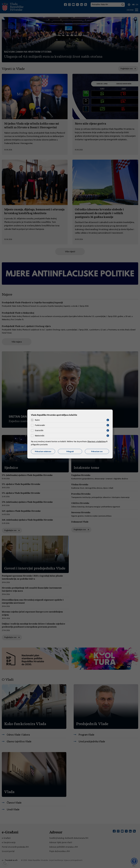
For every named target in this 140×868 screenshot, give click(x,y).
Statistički (39, 430)
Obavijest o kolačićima (96, 441)
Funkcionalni (40, 425)
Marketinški (40, 436)
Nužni (37, 420)
